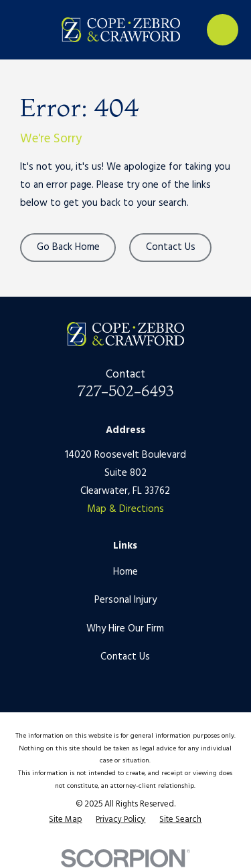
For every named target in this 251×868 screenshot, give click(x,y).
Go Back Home (68, 247)
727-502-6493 (125, 391)
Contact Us (171, 247)
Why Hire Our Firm (125, 629)
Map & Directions (125, 509)
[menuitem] (65, 820)
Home (125, 572)
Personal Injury (125, 600)
